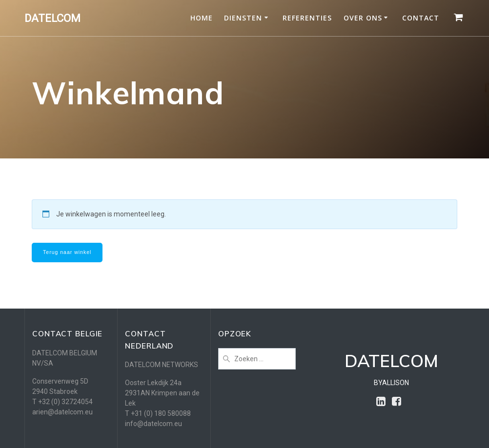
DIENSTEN (243, 18)
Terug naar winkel (67, 252)
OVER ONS (363, 18)
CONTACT (421, 18)
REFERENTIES (307, 18)
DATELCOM (52, 18)
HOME (202, 18)
